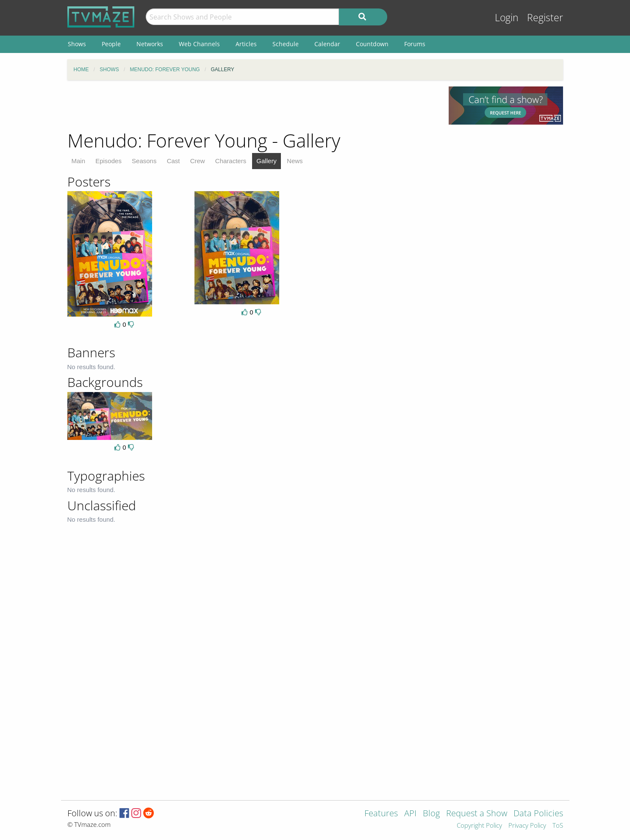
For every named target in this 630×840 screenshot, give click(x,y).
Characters (231, 161)
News (295, 161)
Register (545, 18)
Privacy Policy (527, 826)
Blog (431, 814)
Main (79, 161)
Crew (198, 161)
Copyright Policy (479, 826)
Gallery (266, 161)
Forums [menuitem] (415, 44)
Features (381, 814)
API (410, 814)
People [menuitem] (111, 44)
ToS (558, 826)
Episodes (108, 161)
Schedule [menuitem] (286, 44)
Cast (173, 161)
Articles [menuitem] (246, 44)
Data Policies (538, 814)
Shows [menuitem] (77, 44)
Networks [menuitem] (150, 44)
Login (507, 18)
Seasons (144, 161)
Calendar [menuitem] (327, 44)
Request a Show (477, 814)
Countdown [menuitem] (372, 44)
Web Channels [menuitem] (199, 44)
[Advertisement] (252, 106)
